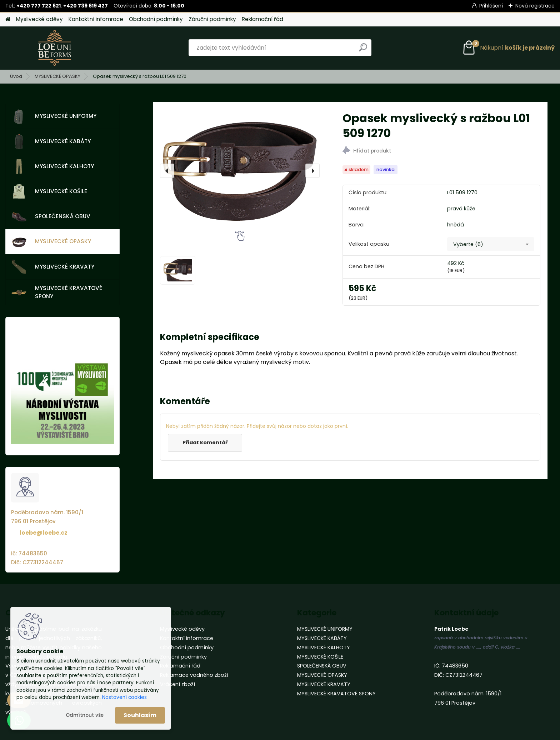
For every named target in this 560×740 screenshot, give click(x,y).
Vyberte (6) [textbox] (468, 244)
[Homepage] (8, 19)
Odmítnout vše (85, 715)
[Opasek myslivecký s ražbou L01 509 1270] (240, 171)
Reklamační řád (262, 19)
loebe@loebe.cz (44, 533)
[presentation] (167, 171)
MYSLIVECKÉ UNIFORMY (54, 116)
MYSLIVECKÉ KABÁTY (51, 141)
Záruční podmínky (212, 19)
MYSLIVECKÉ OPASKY (57, 76)
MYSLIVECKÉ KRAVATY (53, 267)
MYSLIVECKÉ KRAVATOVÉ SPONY (57, 292)
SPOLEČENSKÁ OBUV (51, 217)
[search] (363, 50)
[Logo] (54, 48)
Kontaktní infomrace (96, 19)
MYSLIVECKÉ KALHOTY (53, 166)
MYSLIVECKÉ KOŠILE (49, 191)
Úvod (16, 76)
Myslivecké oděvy (39, 19)
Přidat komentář (205, 442)
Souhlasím (140, 715)
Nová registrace (535, 6)
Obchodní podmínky (156, 19)
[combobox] (491, 244)
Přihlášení (491, 6)
